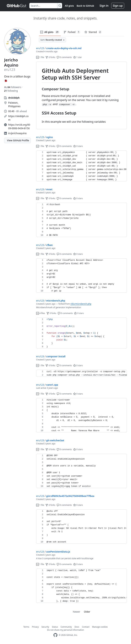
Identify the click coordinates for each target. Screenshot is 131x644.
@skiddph (14, 98)
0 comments (64, 57)
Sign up (118, 6)
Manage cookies (100, 627)
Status (55, 627)
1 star (78, 57)
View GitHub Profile (18, 140)
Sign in (104, 6)
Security (45, 627)
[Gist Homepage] (17, 6)
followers (13, 87)
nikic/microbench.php (81, 304)
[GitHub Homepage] (55, 635)
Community (66, 627)
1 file (40, 57)
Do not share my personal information (65, 630)
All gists (69, 6)
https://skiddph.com (18, 118)
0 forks (50, 57)
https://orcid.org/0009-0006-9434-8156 (19, 126)
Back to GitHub (85, 6)
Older (87, 612)
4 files (41, 313)
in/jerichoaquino (17, 133)
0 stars (78, 146)
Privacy (35, 627)
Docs (77, 627)
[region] (82, 95)
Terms (26, 627)
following (11, 91)
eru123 (40, 48)
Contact (86, 627)
